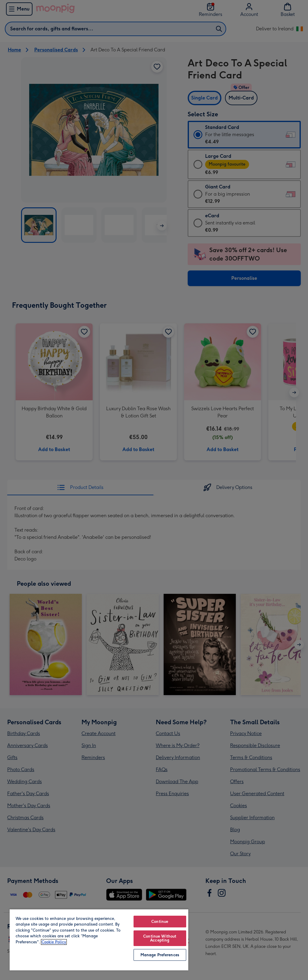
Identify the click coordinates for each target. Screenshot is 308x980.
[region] (99, 940)
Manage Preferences (160, 955)
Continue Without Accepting (160, 938)
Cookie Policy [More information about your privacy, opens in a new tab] (54, 942)
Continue (160, 922)
